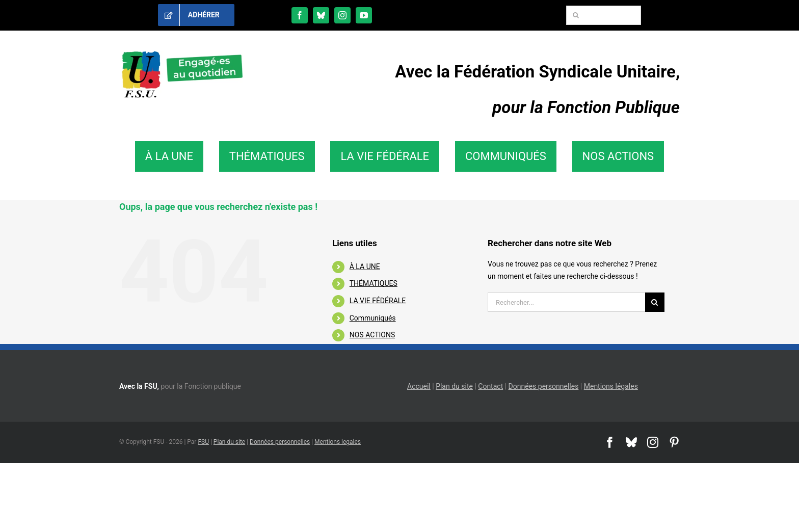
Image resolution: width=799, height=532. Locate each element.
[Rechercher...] (566, 302)
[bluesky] (321, 15)
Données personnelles (544, 386)
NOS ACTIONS (372, 335)
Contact (490, 386)
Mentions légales (611, 386)
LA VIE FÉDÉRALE (378, 301)
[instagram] (342, 15)
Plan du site (454, 386)
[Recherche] (576, 15)
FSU (203, 442)
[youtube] (364, 15)
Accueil (419, 386)
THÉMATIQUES (374, 283)
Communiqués (373, 318)
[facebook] (300, 15)
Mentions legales (338, 442)
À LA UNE (365, 267)
